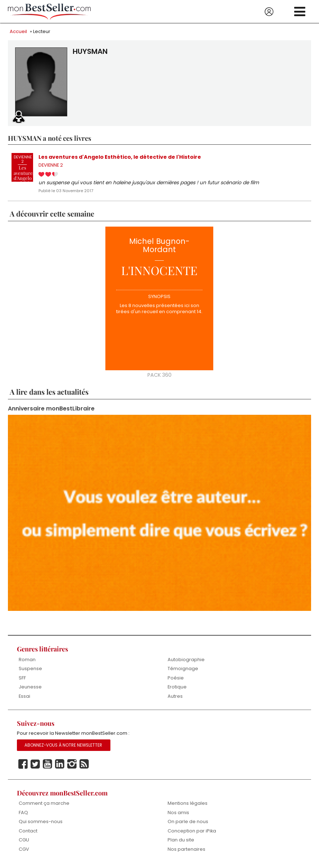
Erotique (177, 687)
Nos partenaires (186, 850)
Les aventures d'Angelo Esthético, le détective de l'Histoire (120, 157)
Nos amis (178, 813)
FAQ (23, 813)
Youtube (47, 765)
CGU (24, 841)
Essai (24, 697)
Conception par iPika (192, 831)
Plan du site (181, 841)
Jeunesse (30, 687)
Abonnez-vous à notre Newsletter (63, 746)
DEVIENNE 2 (51, 166)
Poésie (176, 678)
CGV (24, 850)
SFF (22, 678)
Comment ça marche (44, 804)
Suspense (30, 669)
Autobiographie (186, 660)
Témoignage (183, 669)
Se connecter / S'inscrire (269, 12)
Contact (28, 831)
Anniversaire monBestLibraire (51, 409)
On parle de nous (188, 822)
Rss (84, 765)
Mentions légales (188, 804)
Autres (175, 697)
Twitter (35, 765)
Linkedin (60, 765)
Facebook (23, 765)
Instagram (72, 765)
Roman (27, 660)
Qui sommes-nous (41, 822)
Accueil (18, 31)
